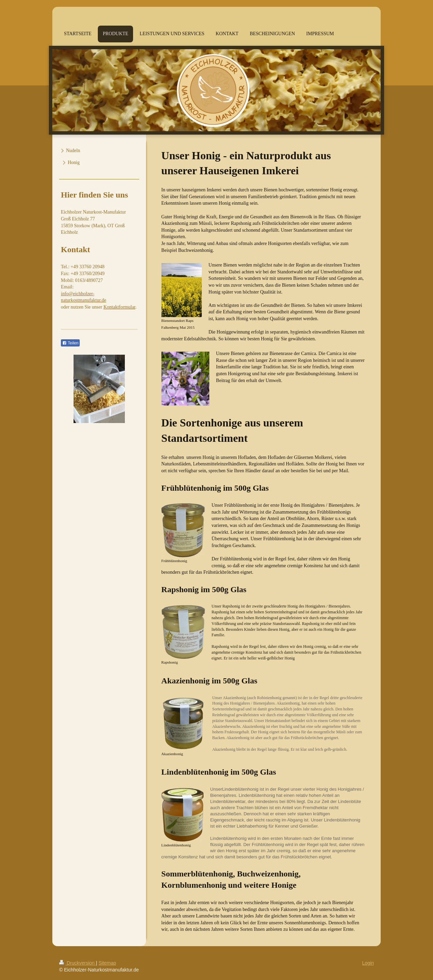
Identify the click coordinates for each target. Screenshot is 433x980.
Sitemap (107, 963)
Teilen (70, 343)
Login (368, 963)
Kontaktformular (119, 307)
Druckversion (77, 963)
